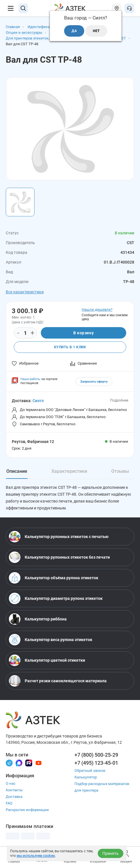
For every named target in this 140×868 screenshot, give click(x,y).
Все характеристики (25, 292)
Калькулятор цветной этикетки (47, 660)
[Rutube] (29, 763)
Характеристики (69, 471)
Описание (17, 471)
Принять (111, 853)
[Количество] (25, 333)
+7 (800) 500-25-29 (96, 755)
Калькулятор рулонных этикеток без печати (59, 557)
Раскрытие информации (27, 810)
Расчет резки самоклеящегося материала (58, 681)
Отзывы (120, 471)
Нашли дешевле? (97, 310)
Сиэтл (38, 401)
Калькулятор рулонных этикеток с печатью (59, 537)
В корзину (84, 333)
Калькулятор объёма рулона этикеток (54, 578)
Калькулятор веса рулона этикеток (51, 640)
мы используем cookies (36, 856)
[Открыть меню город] (117, 8)
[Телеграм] (9, 763)
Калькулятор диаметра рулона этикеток (56, 598)
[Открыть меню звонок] (129, 8)
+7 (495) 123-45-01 (96, 763)
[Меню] (11, 8)
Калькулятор (86, 777)
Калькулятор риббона (38, 619)
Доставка (14, 797)
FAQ (9, 803)
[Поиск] (23, 8)
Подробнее (119, 400)
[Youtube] (39, 763)
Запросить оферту (94, 382)
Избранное (25, 363)
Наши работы (30, 379)
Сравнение (84, 363)
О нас (11, 783)
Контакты (14, 790)
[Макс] (19, 763)
